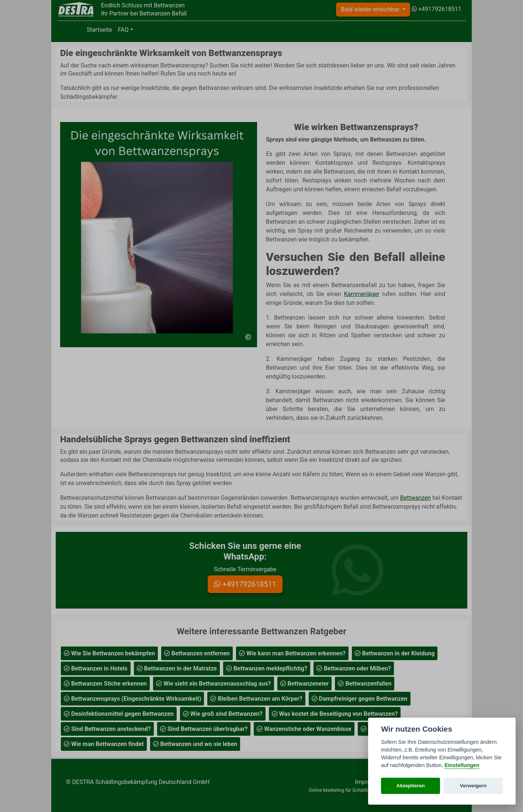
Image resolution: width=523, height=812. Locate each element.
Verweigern (473, 786)
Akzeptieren (411, 786)
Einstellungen (462, 765)
